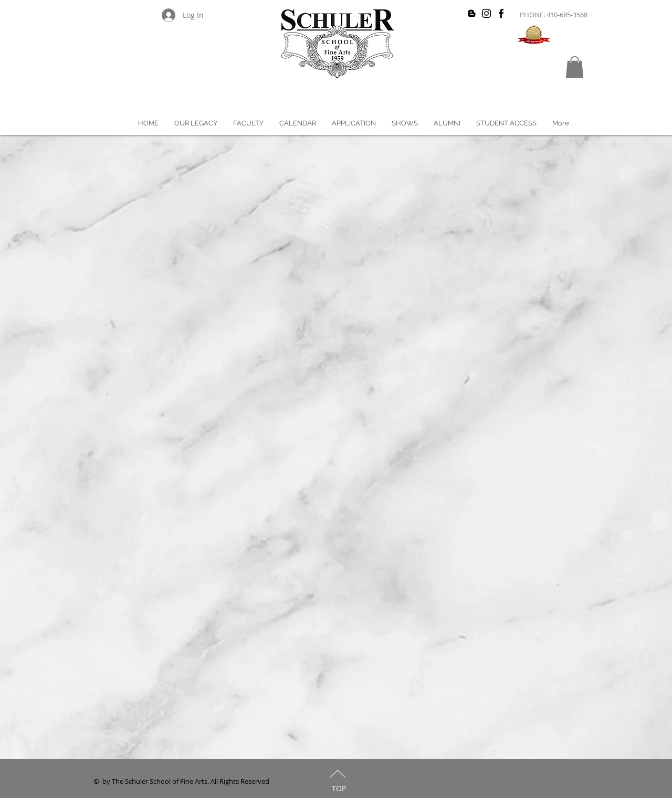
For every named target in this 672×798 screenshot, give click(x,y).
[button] (575, 67)
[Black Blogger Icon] (472, 13)
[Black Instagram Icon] (486, 13)
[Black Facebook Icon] (501, 13)
